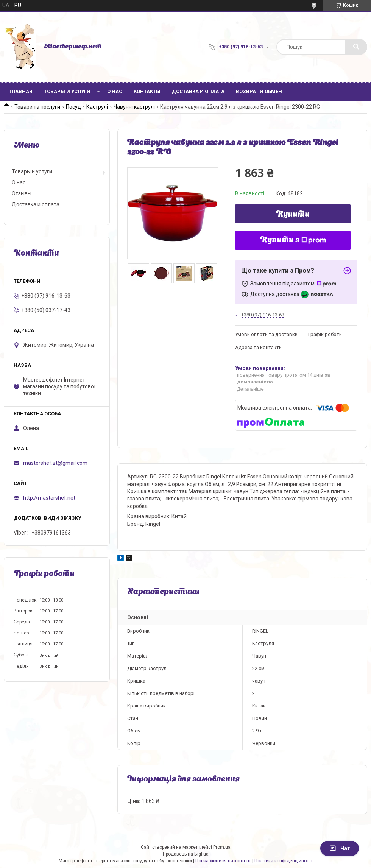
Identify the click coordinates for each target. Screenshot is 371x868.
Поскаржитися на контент (223, 861)
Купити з (293, 240)
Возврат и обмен (259, 91)
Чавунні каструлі (134, 107)
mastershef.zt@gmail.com (55, 463)
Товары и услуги (67, 91)
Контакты (147, 91)
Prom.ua (222, 847)
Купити (293, 215)
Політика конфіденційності (283, 861)
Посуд (73, 107)
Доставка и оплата (198, 91)
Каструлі (97, 107)
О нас (115, 91)
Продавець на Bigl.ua (186, 854)
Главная (21, 91)
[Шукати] (356, 47)
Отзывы (22, 193)
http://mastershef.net (49, 498)
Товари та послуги (37, 107)
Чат (340, 848)
